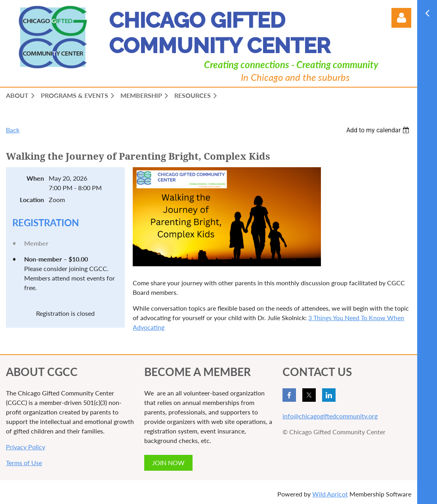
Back (13, 130)
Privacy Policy (26, 447)
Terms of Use (24, 463)
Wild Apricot (330, 494)
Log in (401, 18)
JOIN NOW (168, 463)
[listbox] (379, 130)
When (35, 178)
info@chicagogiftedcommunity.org (330, 416)
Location (32, 199)
